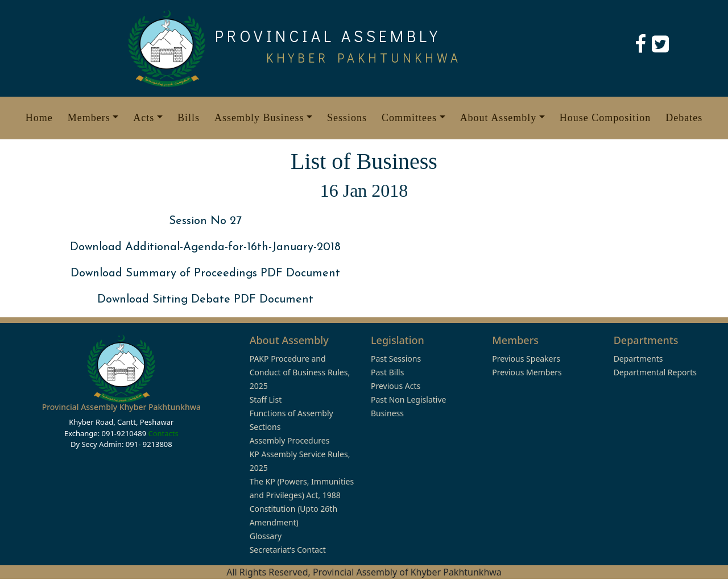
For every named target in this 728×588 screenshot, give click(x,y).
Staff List (266, 399)
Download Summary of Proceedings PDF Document (205, 274)
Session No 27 (205, 221)
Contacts (163, 433)
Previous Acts (396, 386)
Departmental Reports (655, 372)
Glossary (266, 536)
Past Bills (387, 372)
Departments (638, 359)
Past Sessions (396, 359)
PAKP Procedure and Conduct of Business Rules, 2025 (300, 372)
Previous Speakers (526, 359)
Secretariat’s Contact (288, 550)
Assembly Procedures (290, 440)
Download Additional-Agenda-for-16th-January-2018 (205, 247)
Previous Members (527, 372)
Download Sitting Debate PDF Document (205, 300)
